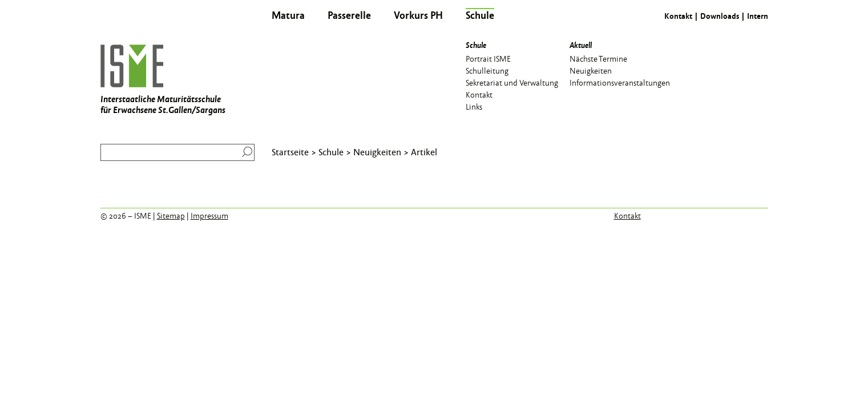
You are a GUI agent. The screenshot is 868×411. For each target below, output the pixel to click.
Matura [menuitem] (288, 15)
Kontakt (678, 16)
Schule (331, 152)
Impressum (209, 216)
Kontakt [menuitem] (479, 94)
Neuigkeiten (377, 152)
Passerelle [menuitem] (349, 15)
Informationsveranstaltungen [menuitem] (620, 82)
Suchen (245, 152)
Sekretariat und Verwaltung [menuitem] (512, 82)
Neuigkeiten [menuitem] (591, 70)
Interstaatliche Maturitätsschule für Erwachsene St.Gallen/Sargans (163, 80)
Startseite (290, 152)
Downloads (720, 16)
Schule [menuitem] (480, 15)
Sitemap (171, 216)
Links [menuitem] (474, 106)
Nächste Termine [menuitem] (598, 58)
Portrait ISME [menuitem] (488, 58)
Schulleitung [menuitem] (487, 70)
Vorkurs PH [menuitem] (418, 15)
